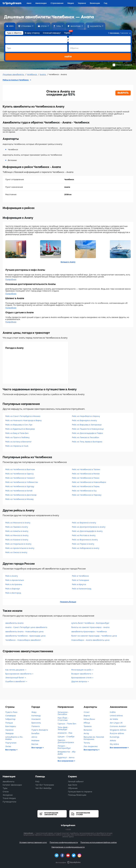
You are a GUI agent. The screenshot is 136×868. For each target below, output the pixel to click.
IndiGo (113, 712)
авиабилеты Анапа (14, 623)
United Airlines (116, 716)
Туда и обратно (14, 33)
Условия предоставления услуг (33, 842)
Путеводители (9, 802)
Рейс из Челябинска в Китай (19, 491)
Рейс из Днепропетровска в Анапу (89, 527)
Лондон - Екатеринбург (64, 747)
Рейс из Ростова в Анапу (84, 535)
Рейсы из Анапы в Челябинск (16, 80)
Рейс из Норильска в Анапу (18, 544)
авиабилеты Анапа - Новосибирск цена (24, 632)
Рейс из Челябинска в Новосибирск (89, 482)
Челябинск (32, 74)
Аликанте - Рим (65, 733)
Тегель (87, 743)
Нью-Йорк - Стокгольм (63, 719)
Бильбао (35, 733)
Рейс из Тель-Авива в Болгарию (87, 442)
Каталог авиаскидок (12, 785)
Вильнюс (88, 730)
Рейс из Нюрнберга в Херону (86, 416)
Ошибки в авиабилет (16, 681)
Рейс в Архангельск (15, 580)
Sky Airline (114, 744)
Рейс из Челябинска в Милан (86, 474)
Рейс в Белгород (13, 593)
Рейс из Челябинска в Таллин (86, 469)
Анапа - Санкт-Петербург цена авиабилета (26, 627)
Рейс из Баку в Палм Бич (17, 433)
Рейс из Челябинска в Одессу (19, 474)
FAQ (37, 782)
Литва (8, 746)
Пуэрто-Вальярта (40, 730)
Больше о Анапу (68, 262)
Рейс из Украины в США (17, 446)
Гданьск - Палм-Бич (67, 724)
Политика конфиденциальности (64, 842)
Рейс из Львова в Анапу (17, 527)
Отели (6, 792)
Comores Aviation (118, 726)
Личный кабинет (76, 782)
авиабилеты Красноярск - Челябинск (89, 632)
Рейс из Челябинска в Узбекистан (22, 482)
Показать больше (68, 602)
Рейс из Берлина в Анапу (84, 523)
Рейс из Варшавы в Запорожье (87, 425)
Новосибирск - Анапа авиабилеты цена (90, 640)
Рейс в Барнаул (13, 589)
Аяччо (34, 737)
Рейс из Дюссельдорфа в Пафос (88, 433)
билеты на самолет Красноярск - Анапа (90, 627)
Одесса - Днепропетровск (66, 741)
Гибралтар (10, 719)
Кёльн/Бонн (89, 719)
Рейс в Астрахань (14, 584)
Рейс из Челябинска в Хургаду (20, 486)
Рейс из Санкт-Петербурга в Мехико (23, 416)
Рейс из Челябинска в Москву (19, 499)
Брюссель (36, 723)
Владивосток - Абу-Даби (67, 753)
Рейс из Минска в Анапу (17, 535)
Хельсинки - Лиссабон (63, 713)
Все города (37, 748)
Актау (86, 733)
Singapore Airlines (118, 730)
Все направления (66, 761)
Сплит (87, 712)
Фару (34, 712)
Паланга (36, 726)
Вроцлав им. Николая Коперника (94, 738)
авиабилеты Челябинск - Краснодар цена (25, 636)
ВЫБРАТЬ (123, 93)
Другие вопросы (79, 681)
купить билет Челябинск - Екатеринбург (90, 623)
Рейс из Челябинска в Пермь (86, 486)
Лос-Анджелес (91, 746)
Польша (9, 723)
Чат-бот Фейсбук (43, 788)
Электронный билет (15, 678)
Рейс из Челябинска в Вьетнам (20, 469)
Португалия (11, 743)
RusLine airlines (117, 733)
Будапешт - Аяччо (66, 758)
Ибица (87, 723)
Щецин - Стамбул (66, 737)
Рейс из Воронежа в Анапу (85, 540)
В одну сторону (32, 33)
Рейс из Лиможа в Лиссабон (86, 437)
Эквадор (9, 733)
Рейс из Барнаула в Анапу (84, 420)
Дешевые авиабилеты (14, 74)
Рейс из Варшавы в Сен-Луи (19, 425)
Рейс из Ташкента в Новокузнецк (88, 429)
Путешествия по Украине (80, 792)
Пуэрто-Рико (11, 712)
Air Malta (114, 719)
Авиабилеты (8, 782)
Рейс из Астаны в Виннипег (18, 442)
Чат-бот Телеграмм (45, 785)
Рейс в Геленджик (80, 580)
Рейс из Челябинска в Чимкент (20, 478)
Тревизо (88, 726)
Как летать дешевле (15, 670)
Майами (35, 741)
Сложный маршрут (52, 33)
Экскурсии (8, 795)
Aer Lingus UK (116, 723)
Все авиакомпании (119, 748)
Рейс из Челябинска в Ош (84, 491)
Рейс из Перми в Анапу (83, 544)
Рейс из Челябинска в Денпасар (21, 495)
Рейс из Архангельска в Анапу (20, 548)
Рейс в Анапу (12, 576)
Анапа (43, 74)
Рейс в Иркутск (79, 584)
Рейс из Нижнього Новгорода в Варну (23, 420)
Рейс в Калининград (82, 589)
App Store (73, 785)
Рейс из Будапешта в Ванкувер (20, 429)
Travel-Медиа (9, 798)
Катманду (36, 716)
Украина (9, 730)
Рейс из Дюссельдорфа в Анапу (87, 531)
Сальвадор (11, 716)
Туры (5, 788)
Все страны (11, 750)
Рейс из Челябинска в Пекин (86, 478)
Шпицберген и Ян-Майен (14, 738)
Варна (87, 716)
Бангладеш (11, 726)
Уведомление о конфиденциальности (68, 847)
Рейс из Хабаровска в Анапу (86, 548)
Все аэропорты (91, 750)
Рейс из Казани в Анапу (17, 540)
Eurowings (115, 737)
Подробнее (11, 279)
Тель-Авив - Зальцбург (63, 728)
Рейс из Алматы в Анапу (17, 531)
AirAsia (113, 741)
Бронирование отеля (82, 678)
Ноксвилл (36, 719)
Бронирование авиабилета (19, 674)
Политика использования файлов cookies (99, 842)
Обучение (73, 788)
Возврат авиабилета (82, 674)
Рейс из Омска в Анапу (16, 552)
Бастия (35, 744)
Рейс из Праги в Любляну (17, 437)
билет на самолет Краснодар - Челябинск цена (94, 636)
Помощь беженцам (77, 795)
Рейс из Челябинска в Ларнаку (87, 495)
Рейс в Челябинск (80, 576)
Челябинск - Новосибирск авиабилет (23, 640)
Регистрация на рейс (82, 670)
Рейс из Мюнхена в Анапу (18, 523)
